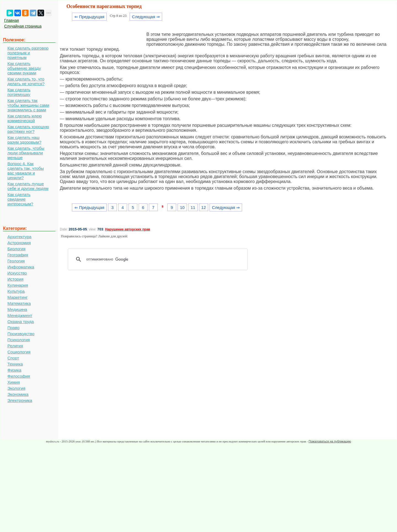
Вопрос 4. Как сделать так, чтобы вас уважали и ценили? (26, 171)
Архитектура (19, 237)
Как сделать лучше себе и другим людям (28, 186)
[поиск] (160, 259)
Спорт (13, 358)
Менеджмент (20, 315)
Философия (19, 376)
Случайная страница (23, 26)
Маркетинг (18, 297)
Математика (19, 303)
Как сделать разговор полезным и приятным (28, 53)
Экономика (18, 394)
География (18, 255)
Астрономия (19, 243)
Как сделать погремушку (19, 92)
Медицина (17, 309)
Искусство (17, 273)
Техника (15, 364)
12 (204, 207)
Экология (16, 388)
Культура (16, 291)
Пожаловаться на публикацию (330, 441)
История (15, 279)
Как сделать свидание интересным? (20, 199)
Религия (15, 346)
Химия (14, 382)
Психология (19, 340)
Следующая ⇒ (146, 17)
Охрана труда (21, 322)
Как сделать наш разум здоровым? (24, 140)
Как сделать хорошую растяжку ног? (28, 129)
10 (182, 207)
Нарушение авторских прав (128, 229)
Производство (21, 334)
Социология (19, 352)
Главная (11, 20)
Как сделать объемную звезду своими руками (24, 68)
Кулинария (18, 285)
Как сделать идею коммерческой (25, 118)
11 (193, 207)
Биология (16, 249)
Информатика (21, 267)
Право (14, 328)
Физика (14, 370)
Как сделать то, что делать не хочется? (26, 81)
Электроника (20, 400)
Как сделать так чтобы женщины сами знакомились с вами (28, 105)
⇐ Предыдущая (89, 17)
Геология (16, 261)
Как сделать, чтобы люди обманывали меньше (26, 153)
